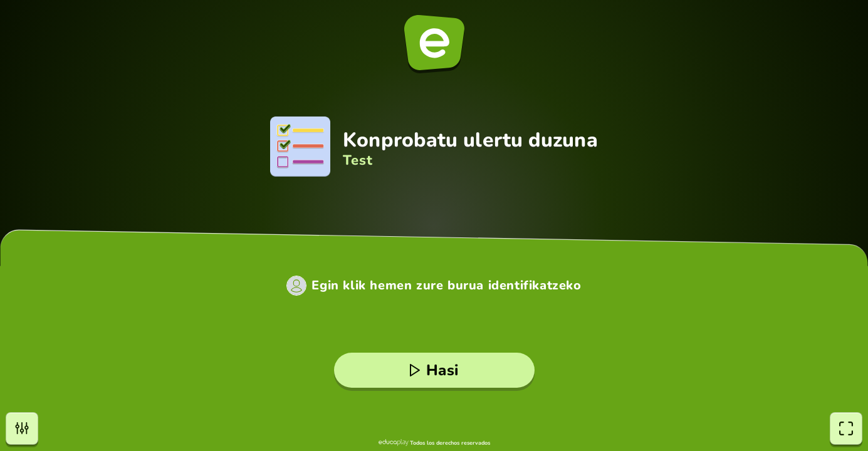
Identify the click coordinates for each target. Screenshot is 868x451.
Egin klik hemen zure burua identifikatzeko (446, 286)
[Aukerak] (22, 428)
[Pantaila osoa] (846, 428)
